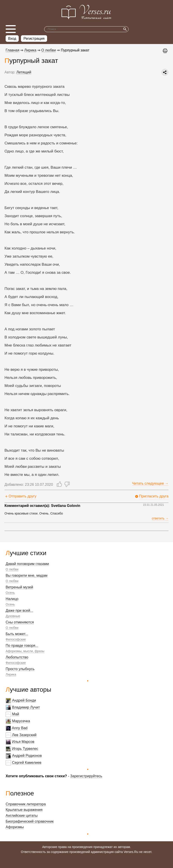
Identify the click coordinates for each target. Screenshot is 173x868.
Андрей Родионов (27, 756)
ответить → (160, 518)
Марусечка (21, 721)
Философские (16, 639)
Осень (10, 593)
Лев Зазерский (24, 735)
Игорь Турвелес (25, 749)
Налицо (12, 599)
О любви (12, 569)
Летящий (24, 72)
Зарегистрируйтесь (86, 776)
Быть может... (17, 634)
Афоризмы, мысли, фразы (25, 651)
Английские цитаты (22, 816)
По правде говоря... (22, 646)
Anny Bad (20, 728)
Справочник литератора (26, 804)
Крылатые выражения (24, 810)
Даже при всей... (19, 611)
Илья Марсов (23, 742)
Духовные (13, 616)
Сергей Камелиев (27, 763)
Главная (13, 50)
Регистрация (34, 39)
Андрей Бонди (24, 700)
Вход (12, 39)
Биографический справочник (30, 821)
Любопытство (17, 657)
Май (15, 714)
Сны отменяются (20, 622)
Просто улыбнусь (20, 669)
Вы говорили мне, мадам (27, 575)
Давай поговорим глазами (27, 564)
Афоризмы (15, 827)
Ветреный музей (19, 587)
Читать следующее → (150, 483)
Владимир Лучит (26, 707)
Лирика (11, 674)
